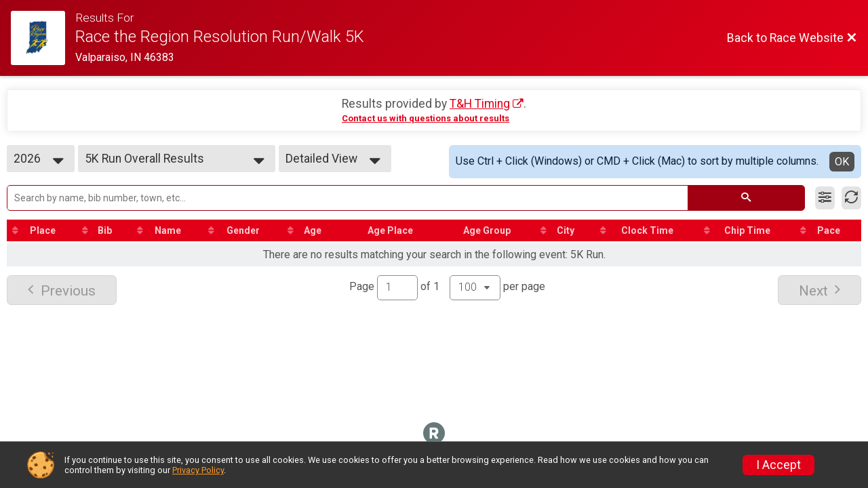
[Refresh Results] (851, 198)
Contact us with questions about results (426, 118)
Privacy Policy (198, 470)
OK (842, 162)
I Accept (778, 465)
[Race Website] (43, 38)
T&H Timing (480, 104)
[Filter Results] (825, 198)
